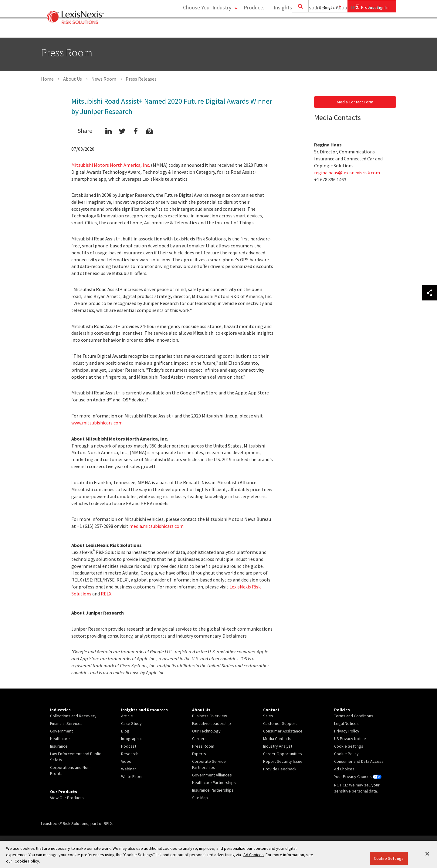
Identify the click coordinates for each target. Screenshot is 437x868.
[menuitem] (253, 29)
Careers (199, 739)
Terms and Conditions (354, 716)
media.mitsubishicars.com (156, 526)
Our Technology (206, 731)
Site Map (200, 798)
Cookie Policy (346, 754)
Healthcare (60, 739)
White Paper (132, 776)
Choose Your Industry (204, 29)
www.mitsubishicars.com (97, 423)
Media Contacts (277, 739)
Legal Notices (346, 723)
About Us (345, 29)
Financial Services (66, 723)
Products (253, 29)
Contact (378, 29)
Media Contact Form (355, 102)
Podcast (129, 746)
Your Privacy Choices (358, 776)
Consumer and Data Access (359, 761)
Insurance (59, 746)
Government (61, 731)
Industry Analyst (278, 746)
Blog (125, 731)
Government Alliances (212, 775)
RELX (106, 594)
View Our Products (67, 798)
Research (130, 754)
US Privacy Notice (350, 739)
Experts (199, 754)
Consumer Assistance (283, 731)
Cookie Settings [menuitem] (349, 746)
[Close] (427, 854)
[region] (218, 854)
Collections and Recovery (73, 716)
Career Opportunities (283, 754)
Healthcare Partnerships (214, 783)
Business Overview (210, 716)
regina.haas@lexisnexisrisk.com (347, 173)
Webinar (129, 769)
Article (127, 716)
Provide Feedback (280, 769)
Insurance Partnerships (213, 790)
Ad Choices (344, 769)
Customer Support (280, 723)
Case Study (131, 723)
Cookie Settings (389, 858)
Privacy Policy (347, 731)
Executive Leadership (212, 723)
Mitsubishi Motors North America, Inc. (111, 165)
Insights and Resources (299, 29)
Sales (268, 716)
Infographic (131, 739)
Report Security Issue (283, 761)
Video (126, 761)
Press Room (203, 746)
